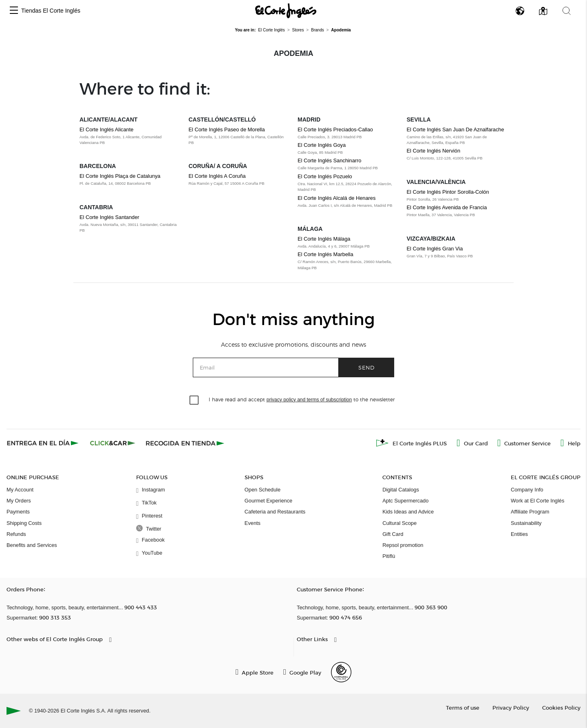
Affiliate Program (530, 512)
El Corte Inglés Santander (109, 217)
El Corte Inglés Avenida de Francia (447, 207)
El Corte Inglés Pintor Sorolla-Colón (448, 192)
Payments (18, 512)
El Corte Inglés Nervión (434, 151)
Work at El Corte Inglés (537, 501)
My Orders (19, 501)
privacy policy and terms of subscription (309, 400)
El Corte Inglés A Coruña (217, 176)
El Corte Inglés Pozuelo (325, 176)
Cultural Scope (399, 523)
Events (253, 523)
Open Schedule (263, 490)
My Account (20, 490)
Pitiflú (389, 556)
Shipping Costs (24, 523)
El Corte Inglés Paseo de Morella (227, 129)
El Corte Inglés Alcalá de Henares (337, 198)
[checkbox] (194, 401)
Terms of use (463, 707)
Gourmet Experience (268, 501)
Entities (519, 534)
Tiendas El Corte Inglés (51, 11)
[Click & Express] (43, 443)
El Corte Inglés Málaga (324, 239)
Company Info (527, 490)
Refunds (16, 534)
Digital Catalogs (401, 490)
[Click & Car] (113, 443)
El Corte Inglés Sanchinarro (330, 160)
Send (366, 367)
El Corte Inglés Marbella (325, 254)
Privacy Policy (511, 707)
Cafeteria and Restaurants (275, 512)
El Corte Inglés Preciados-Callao (335, 129)
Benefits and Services (32, 545)
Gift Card (393, 534)
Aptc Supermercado (405, 501)
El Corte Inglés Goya (322, 145)
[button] (14, 11)
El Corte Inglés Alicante (106, 129)
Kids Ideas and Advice (408, 512)
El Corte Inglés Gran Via (435, 249)
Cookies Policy (561, 707)
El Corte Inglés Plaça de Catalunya (120, 176)
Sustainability (526, 523)
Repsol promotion (403, 545)
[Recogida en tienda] (185, 443)
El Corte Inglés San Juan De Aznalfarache (456, 129)
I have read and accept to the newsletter (302, 399)
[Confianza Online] (341, 672)
